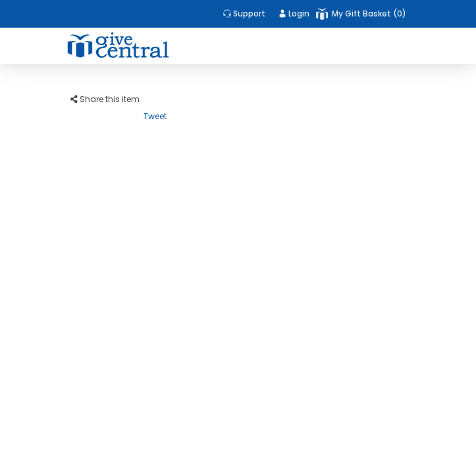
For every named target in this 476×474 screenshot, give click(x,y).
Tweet (155, 116)
